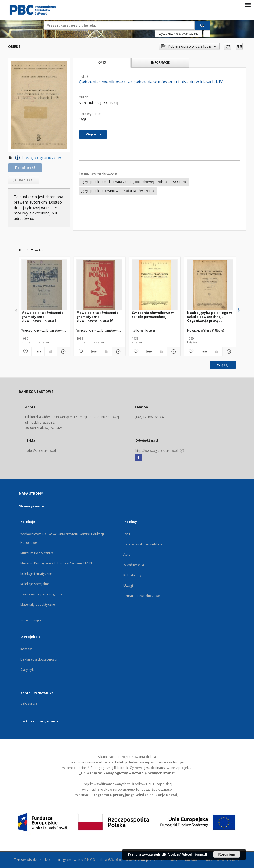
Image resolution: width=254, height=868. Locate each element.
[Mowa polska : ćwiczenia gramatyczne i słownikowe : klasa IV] (99, 285)
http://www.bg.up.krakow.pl (160, 451)
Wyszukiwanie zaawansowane (179, 34)
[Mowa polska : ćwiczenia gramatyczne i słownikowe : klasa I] (44, 285)
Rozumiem (227, 854)
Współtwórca (134, 565)
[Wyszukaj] (202, 25)
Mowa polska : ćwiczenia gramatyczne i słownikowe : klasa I (42, 316)
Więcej (223, 365)
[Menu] (248, 4)
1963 (83, 120)
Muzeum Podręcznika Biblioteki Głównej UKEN (56, 563)
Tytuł (127, 534)
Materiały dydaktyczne (38, 605)
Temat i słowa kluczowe (142, 596)
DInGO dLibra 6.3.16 (101, 860)
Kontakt (26, 649)
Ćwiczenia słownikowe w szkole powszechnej (153, 315)
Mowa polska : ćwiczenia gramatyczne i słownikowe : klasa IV (97, 316)
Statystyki (28, 670)
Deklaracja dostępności (39, 659)
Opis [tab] (102, 62)
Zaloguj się (29, 703)
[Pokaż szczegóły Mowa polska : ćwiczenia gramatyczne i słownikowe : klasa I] (62, 352)
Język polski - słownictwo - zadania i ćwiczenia (118, 191)
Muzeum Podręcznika (37, 553)
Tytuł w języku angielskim (143, 544)
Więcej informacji (195, 854)
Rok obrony (132, 575)
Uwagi (128, 585)
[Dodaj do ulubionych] (228, 46)
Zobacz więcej (32, 620)
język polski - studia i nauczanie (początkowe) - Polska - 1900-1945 (134, 182)
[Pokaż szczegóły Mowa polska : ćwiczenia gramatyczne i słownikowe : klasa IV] (118, 352)
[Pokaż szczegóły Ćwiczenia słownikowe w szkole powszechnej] (173, 352)
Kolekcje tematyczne (36, 574)
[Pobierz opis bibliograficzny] (38, 352)
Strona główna (31, 506)
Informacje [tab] (160, 62)
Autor (128, 555)
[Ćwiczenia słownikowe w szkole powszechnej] (155, 285)
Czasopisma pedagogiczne (42, 594)
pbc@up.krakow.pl (41, 451)
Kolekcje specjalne (35, 584)
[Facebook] (138, 458)
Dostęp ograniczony (35, 158)
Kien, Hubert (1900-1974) (98, 103)
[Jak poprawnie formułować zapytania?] (207, 34)
